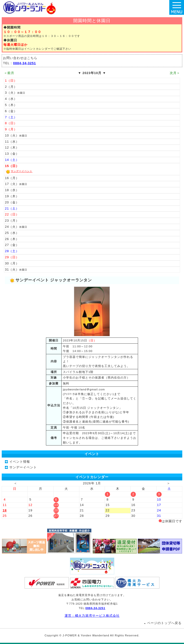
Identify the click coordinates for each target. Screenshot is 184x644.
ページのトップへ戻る (164, 623)
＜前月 (9, 73)
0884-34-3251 (24, 63)
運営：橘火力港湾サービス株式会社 (92, 616)
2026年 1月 (92, 483)
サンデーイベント (22, 171)
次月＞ (175, 73)
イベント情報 (20, 462)
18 (5, 510)
